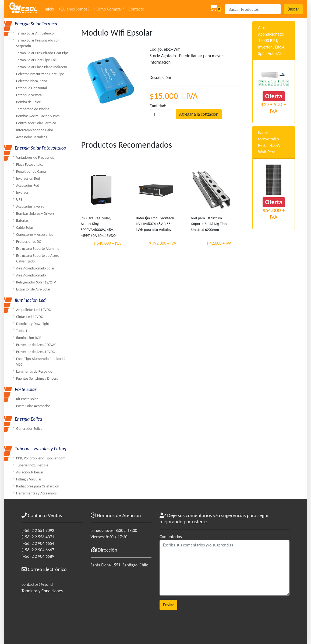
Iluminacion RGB (29, 338)
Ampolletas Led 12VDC (33, 310)
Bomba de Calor (28, 102)
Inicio (49, 9)
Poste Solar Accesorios (33, 406)
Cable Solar (25, 228)
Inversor (22, 193)
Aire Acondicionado (31, 275)
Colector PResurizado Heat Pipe (40, 74)
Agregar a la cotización (199, 114)
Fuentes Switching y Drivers (37, 378)
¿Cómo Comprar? (109, 9)
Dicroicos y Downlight (33, 324)
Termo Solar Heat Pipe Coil (36, 60)
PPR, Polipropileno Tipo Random (41, 458)
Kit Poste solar (27, 399)
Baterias (22, 221)
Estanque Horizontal (31, 88)
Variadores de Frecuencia (35, 157)
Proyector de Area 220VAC (36, 345)
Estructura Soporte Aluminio (38, 249)
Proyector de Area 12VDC (36, 352)
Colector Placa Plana (32, 81)
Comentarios (171, 537)
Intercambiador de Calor (35, 130)
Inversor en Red (28, 179)
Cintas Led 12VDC (29, 317)
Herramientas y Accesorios (36, 493)
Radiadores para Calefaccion (38, 486)
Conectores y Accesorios (35, 235)
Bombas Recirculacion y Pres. (38, 116)
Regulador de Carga (31, 172)
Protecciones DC (29, 242)
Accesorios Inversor (31, 207)
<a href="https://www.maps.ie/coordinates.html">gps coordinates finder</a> (121, 602)
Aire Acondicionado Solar (35, 268)
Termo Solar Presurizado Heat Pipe (43, 53)
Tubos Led (24, 331)
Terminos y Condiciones (42, 591)
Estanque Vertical (29, 95)
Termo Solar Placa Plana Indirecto (42, 67)
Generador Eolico (29, 429)
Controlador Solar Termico (36, 123)
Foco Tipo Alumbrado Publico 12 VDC (41, 362)
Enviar (168, 605)
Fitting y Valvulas (29, 479)
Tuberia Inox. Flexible (32, 465)
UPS (19, 200)
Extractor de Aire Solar (33, 289)
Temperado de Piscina (33, 109)
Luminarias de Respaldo (34, 371)
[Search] (253, 9)
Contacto (136, 9)
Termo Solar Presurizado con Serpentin (38, 43)
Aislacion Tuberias (30, 472)
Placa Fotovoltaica (30, 165)
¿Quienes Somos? (74, 9)
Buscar (293, 9)
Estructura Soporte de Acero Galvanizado (38, 258)
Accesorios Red (28, 186)
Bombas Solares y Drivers (35, 214)
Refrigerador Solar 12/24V (36, 282)
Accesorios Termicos (31, 137)
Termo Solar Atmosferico (35, 33)
